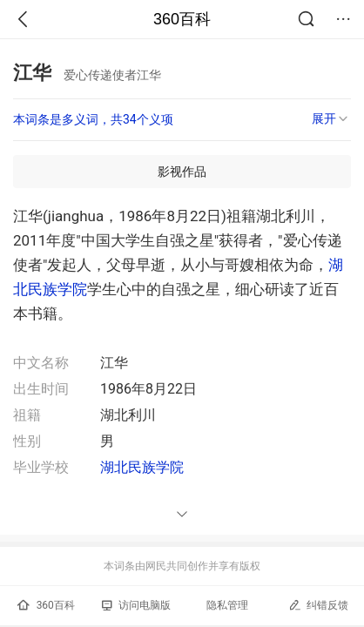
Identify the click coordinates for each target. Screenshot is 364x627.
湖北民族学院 (142, 467)
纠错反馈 (318, 605)
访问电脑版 (136, 605)
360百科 (182, 19)
